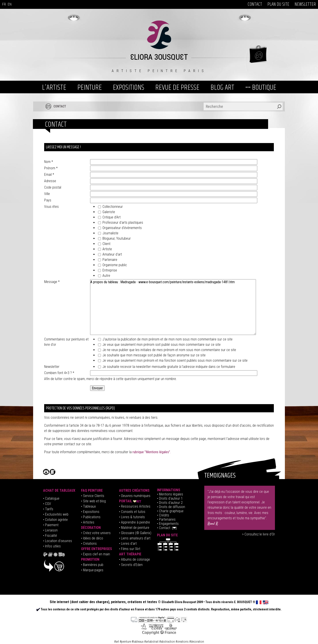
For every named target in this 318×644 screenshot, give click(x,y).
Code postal (53, 187)
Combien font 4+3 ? (59, 373)
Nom (49, 162)
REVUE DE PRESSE (177, 88)
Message (52, 282)
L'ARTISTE (54, 88)
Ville (47, 194)
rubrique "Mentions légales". (152, 452)
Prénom (51, 168)
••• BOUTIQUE (261, 88)
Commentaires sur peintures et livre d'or (66, 342)
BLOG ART (222, 88)
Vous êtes (51, 207)
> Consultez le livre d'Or (258, 534)
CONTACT (255, 4)
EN (10, 4)
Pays (48, 200)
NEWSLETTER (305, 4)
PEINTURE (90, 88)
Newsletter (52, 367)
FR (4, 4)
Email (49, 175)
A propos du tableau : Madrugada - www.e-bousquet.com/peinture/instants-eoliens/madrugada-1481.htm (173, 307)
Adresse (50, 181)
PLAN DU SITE (278, 4)
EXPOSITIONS (129, 88)
